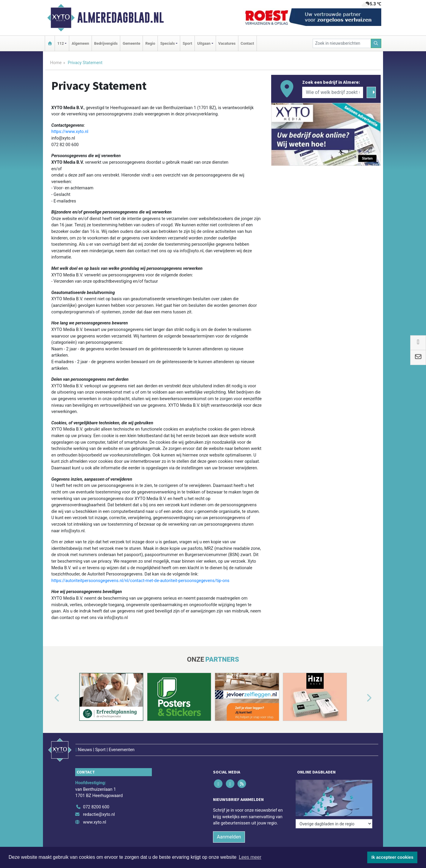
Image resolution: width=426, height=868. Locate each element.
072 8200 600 (96, 807)
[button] (50, 698)
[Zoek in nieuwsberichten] (342, 43)
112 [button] (61, 43)
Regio (150, 43)
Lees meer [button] (250, 857)
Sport (187, 43)
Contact (247, 43)
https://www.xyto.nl (70, 132)
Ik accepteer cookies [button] (392, 857)
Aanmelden (229, 837)
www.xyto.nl (94, 822)
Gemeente (131, 43)
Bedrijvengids (106, 43)
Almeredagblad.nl (121, 18)
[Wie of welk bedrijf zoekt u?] (333, 92)
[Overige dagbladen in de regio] (334, 824)
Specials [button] (168, 43)
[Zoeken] (376, 43)
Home (56, 63)
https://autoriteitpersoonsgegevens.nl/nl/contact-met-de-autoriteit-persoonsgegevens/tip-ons (140, 581)
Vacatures (227, 43)
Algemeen (80, 43)
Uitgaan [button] (204, 43)
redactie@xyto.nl (99, 814)
